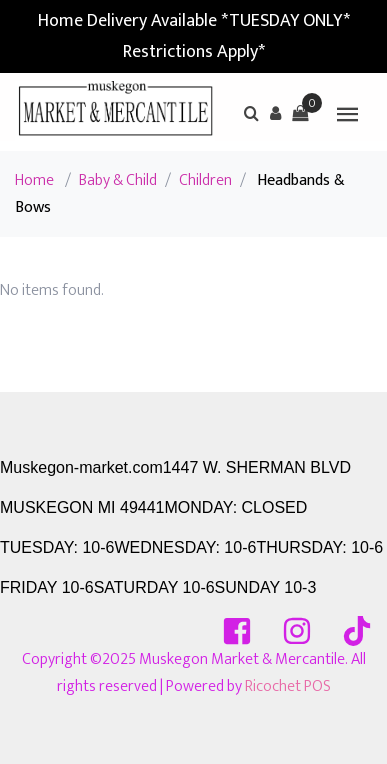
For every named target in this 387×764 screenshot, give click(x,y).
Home (34, 180)
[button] (276, 113)
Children (205, 180)
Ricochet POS (288, 686)
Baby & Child (118, 180)
